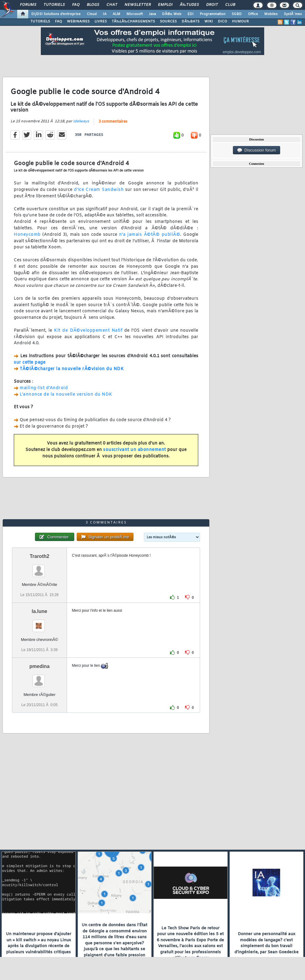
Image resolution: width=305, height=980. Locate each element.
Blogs (93, 5)
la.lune (39, 611)
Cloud (92, 14)
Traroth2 (40, 556)
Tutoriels (54, 5)
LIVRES (101, 22)
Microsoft (135, 14)
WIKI (209, 22)
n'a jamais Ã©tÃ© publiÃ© (150, 235)
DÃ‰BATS (191, 22)
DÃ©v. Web (172, 14)
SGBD (237, 14)
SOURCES (168, 22)
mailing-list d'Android (44, 388)
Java (152, 14)
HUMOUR (240, 22)
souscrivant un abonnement (135, 450)
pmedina (40, 666)
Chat (112, 5)
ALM (116, 14)
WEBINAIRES (78, 22)
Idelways (81, 121)
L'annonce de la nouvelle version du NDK (66, 395)
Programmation (213, 14)
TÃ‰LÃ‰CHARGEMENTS (133, 22)
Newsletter (138, 5)
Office (253, 14)
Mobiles (271, 14)
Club (230, 5)
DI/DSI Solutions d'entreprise (56, 14)
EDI (191, 14)
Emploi (165, 5)
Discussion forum (257, 150)
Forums (28, 5)
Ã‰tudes (189, 5)
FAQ (76, 5)
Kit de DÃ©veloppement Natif (88, 331)
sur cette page (30, 363)
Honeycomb (27, 235)
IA (105, 14)
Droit (212, 5)
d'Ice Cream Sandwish (99, 190)
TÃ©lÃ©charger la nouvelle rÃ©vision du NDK (72, 369)
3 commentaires (113, 122)
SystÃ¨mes (293, 14)
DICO (222, 22)
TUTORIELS (40, 22)
